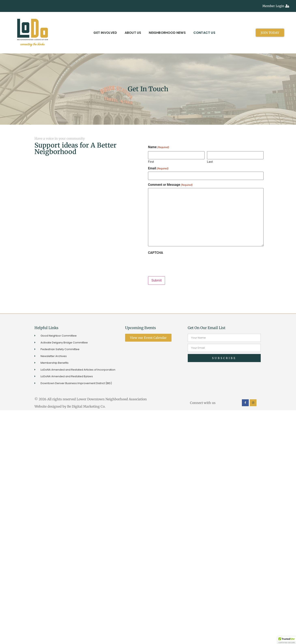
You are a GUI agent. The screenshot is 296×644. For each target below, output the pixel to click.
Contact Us (204, 33)
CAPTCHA (156, 253)
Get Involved (105, 33)
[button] (287, 640)
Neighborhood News (167, 33)
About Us (133, 33)
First (151, 162)
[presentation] (179, 264)
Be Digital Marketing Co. (87, 406)
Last (210, 162)
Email (158, 168)
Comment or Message (170, 185)
